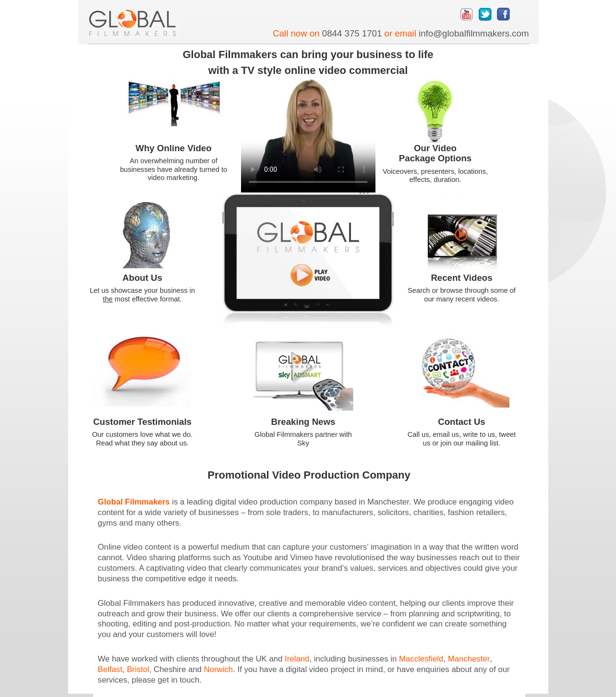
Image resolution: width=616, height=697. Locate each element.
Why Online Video (173, 148)
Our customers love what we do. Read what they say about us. (142, 439)
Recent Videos (461, 278)
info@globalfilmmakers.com (474, 33)
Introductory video (308, 253)
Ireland (297, 659)
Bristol (138, 669)
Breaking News (303, 422)
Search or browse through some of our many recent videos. (462, 294)
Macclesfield (421, 659)
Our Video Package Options (435, 153)
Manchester (469, 659)
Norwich (219, 669)
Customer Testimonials (142, 422)
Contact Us (461, 422)
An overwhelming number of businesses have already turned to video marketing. (174, 169)
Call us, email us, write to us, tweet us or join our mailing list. (462, 439)
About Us (142, 278)
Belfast (110, 669)
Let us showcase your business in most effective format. (142, 294)
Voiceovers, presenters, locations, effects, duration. (435, 175)
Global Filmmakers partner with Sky (303, 439)
